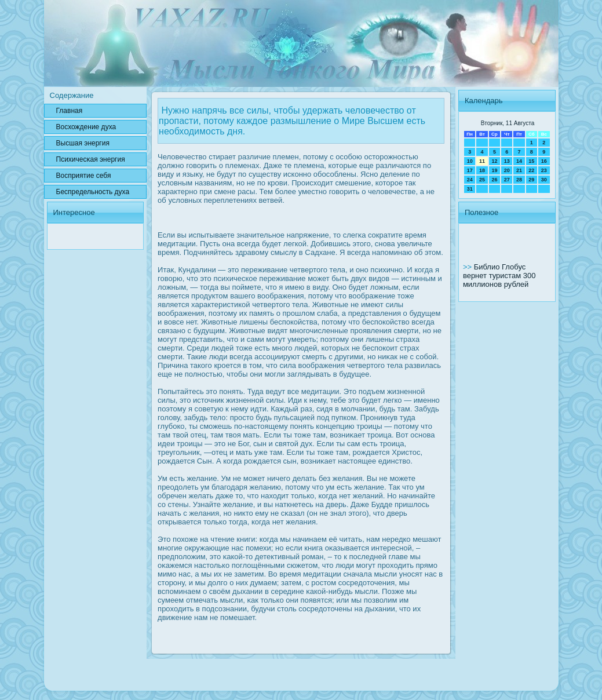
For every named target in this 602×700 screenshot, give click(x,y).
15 (531, 161)
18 (482, 170)
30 (544, 180)
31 (470, 189)
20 (507, 170)
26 (494, 180)
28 (519, 180)
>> (468, 267)
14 (519, 161)
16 (544, 161)
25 (482, 180)
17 (470, 170)
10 (470, 161)
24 (470, 180)
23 (544, 170)
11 (482, 161)
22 (531, 170)
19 (494, 170)
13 (507, 161)
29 (531, 180)
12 (494, 161)
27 (507, 180)
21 (519, 170)
